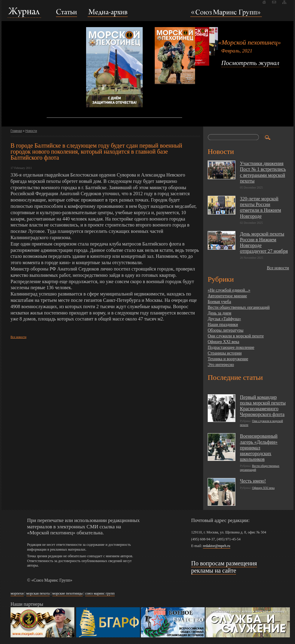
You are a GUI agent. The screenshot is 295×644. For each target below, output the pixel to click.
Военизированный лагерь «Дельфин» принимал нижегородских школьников (259, 448)
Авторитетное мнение (227, 296)
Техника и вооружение (228, 359)
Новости (31, 131)
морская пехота (38, 593)
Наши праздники (223, 325)
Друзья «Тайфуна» (224, 319)
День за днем (219, 313)
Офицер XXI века (224, 342)
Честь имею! (253, 481)
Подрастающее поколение (231, 347)
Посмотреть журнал (250, 63)
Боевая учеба (219, 302)
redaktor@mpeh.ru (217, 546)
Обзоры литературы (226, 330)
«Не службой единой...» (229, 290)
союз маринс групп (100, 593)
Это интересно (221, 365)
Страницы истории (225, 353)
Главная (16, 131)
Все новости (19, 337)
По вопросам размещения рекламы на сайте (224, 567)
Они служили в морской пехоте (236, 336)
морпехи (17, 593)
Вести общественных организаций (239, 307)
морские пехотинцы (68, 593)
